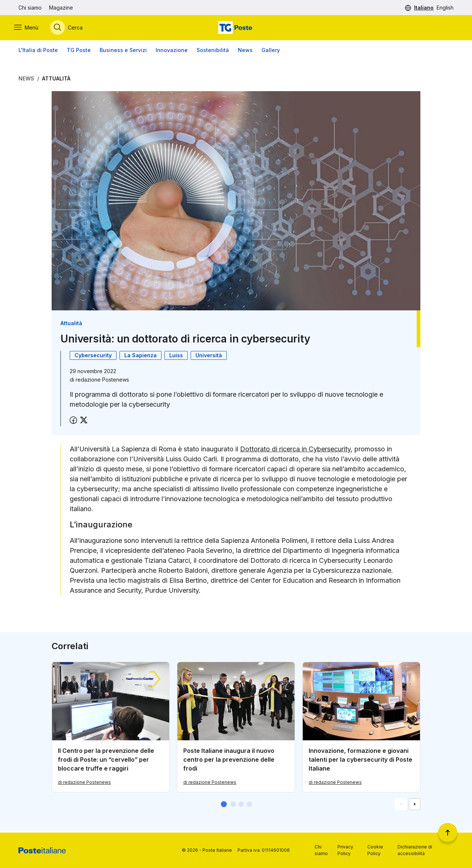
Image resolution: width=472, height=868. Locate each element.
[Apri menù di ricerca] (71, 28)
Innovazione (172, 51)
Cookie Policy (375, 850)
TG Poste (79, 51)
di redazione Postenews (84, 784)
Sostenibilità (213, 51)
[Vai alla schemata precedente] (401, 806)
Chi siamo (30, 8)
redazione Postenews (102, 381)
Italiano (424, 8)
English (445, 8)
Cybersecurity (93, 357)
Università (209, 357)
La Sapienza (140, 357)
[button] (224, 806)
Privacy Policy (345, 850)
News (245, 51)
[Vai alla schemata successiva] (414, 806)
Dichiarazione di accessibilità (415, 850)
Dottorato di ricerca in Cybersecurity (295, 450)
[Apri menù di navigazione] (31, 28)
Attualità (56, 80)
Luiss (176, 357)
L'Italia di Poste (38, 51)
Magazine (61, 8)
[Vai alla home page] (236, 28)
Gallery (271, 51)
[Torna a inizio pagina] (448, 833)
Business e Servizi (123, 51)
